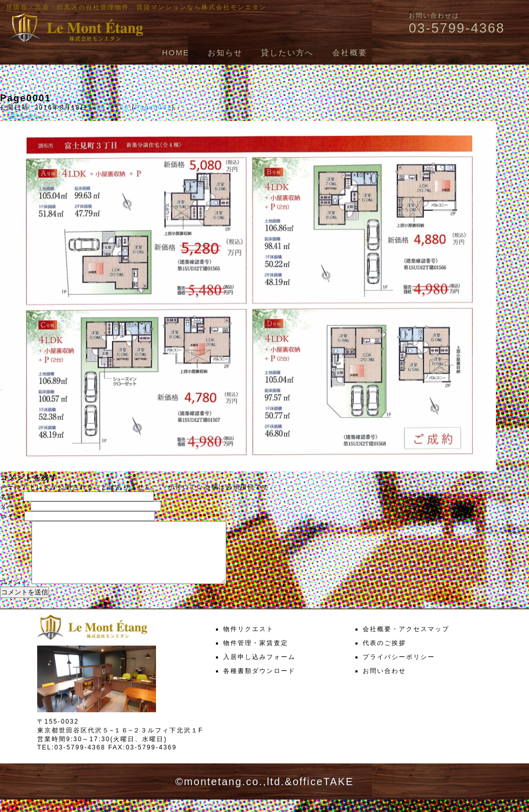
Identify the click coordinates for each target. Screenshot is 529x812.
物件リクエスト (248, 641)
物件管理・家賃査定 (256, 655)
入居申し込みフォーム (259, 669)
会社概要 (350, 52)
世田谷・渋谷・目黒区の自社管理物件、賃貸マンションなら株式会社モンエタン (136, 7)
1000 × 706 (108, 108)
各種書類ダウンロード (259, 683)
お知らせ (225, 52)
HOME (175, 52)
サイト (11, 516)
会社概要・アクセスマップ (406, 641)
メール (14, 507)
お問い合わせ (384, 683)
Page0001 (153, 108)
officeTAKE (323, 794)
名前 (10, 497)
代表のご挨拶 (384, 655)
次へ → (40, 116)
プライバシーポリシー (399, 669)
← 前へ (12, 116)
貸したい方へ (287, 52)
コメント (14, 594)
